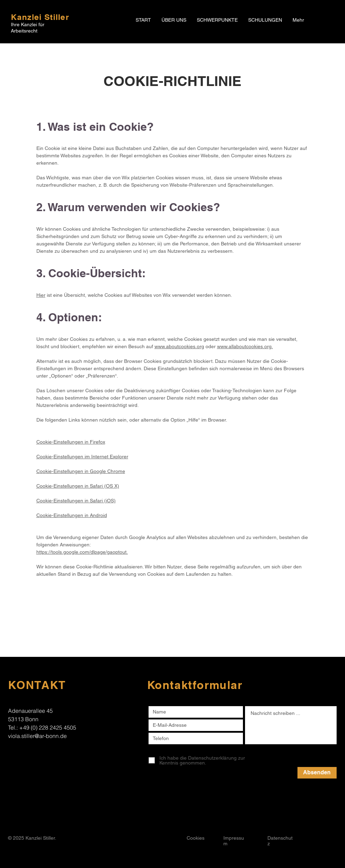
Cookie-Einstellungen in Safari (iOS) (76, 501)
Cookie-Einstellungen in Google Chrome (81, 471)
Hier (41, 295)
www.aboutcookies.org (179, 346)
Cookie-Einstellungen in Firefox (71, 442)
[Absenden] (317, 773)
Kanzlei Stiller (40, 17)
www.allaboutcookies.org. (245, 346)
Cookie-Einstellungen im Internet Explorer (82, 457)
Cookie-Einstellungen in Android (72, 515)
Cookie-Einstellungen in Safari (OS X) (78, 486)
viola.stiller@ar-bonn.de (37, 736)
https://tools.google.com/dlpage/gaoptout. (82, 552)
